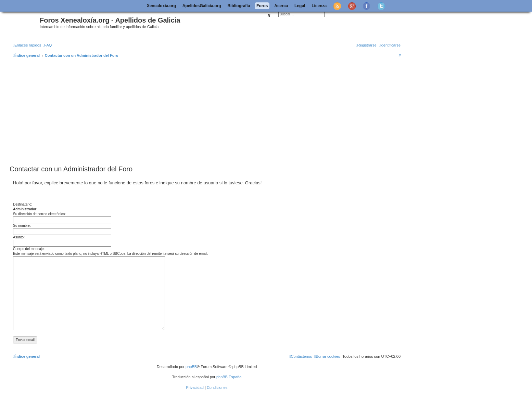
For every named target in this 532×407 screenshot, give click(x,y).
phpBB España (229, 377)
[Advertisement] (207, 112)
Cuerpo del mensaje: (29, 249)
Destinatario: (23, 204)
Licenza (319, 6)
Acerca (281, 6)
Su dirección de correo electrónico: (39, 214)
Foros (262, 6)
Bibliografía (239, 6)
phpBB (191, 367)
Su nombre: (22, 226)
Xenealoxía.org (161, 6)
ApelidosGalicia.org (202, 6)
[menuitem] (47, 45)
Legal (300, 6)
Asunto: (19, 237)
